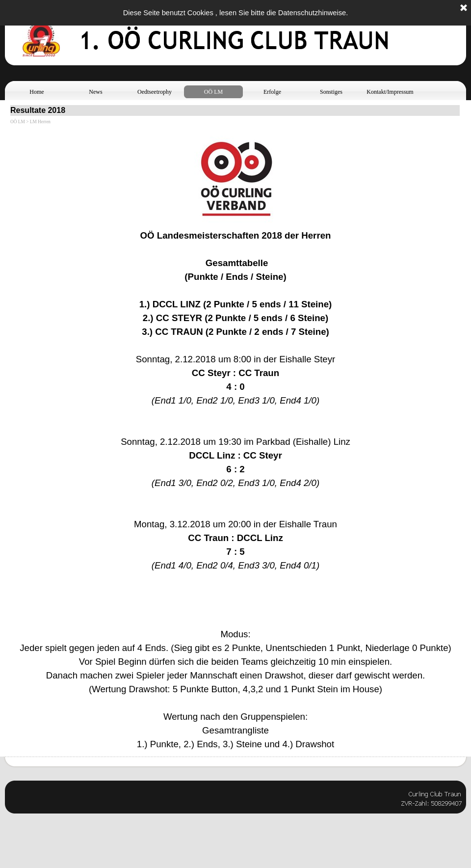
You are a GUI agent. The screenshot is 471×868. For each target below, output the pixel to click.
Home (37, 92)
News (95, 92)
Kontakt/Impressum (390, 92)
